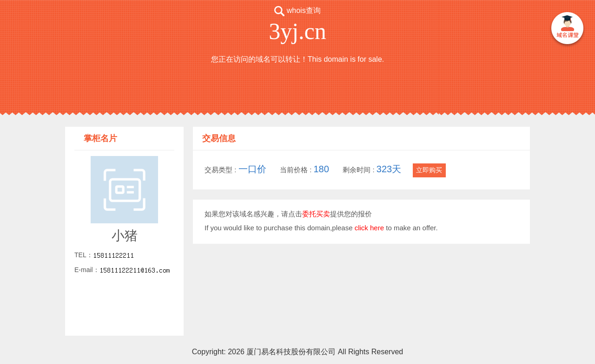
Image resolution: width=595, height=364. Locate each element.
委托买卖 (316, 214)
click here (369, 228)
